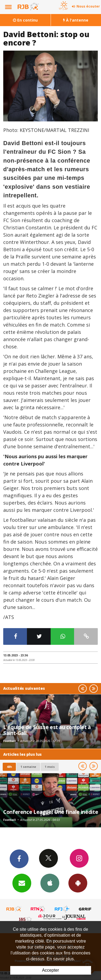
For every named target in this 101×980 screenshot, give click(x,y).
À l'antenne (76, 20)
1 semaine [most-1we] (28, 767)
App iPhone (50, 883)
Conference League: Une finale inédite (51, 812)
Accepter (50, 970)
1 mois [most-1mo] (50, 767)
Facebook (19, 859)
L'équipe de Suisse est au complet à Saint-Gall (47, 730)
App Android (78, 883)
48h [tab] (9, 767)
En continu (25, 20)
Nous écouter (88, 6)
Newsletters (22, 883)
